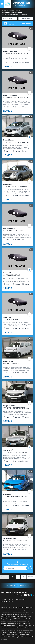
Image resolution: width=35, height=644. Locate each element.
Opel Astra (16, 496)
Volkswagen (9, 619)
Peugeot (3, 619)
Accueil (4, 10)
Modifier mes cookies (7, 602)
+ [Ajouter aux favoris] (29, 48)
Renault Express (16, 230)
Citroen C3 (16, 274)
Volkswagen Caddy (16, 540)
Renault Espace (16, 141)
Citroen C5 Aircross (16, 53)
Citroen (29, 617)
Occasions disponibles (15, 10)
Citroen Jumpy (16, 363)
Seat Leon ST (16, 451)
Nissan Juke (16, 186)
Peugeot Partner (16, 407)
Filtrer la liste (8, 18)
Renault (24, 617)
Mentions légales (20, 599)
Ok (29, 568)
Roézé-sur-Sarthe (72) (19, 5)
